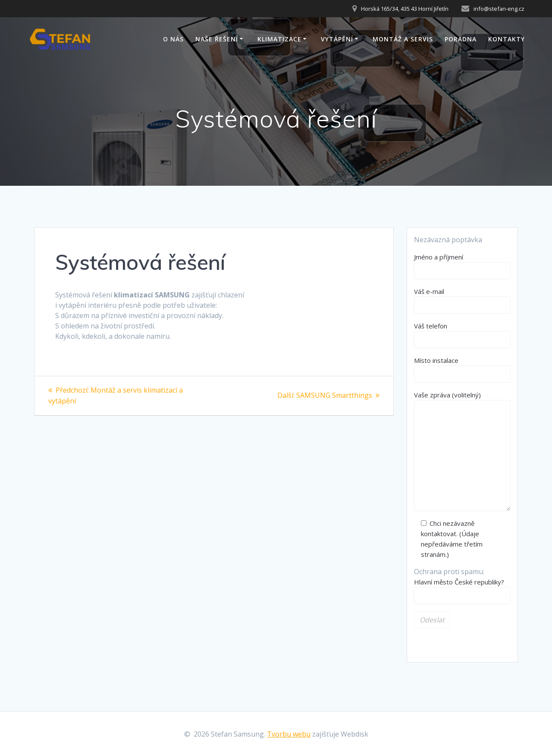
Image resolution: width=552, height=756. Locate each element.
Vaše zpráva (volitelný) (462, 451)
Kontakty (507, 39)
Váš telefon (462, 335)
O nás (173, 39)
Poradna (461, 39)
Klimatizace (279, 39)
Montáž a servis (403, 39)
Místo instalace (462, 369)
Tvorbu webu (289, 734)
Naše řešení (217, 39)
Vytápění (337, 39)
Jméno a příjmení (462, 266)
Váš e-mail (462, 300)
